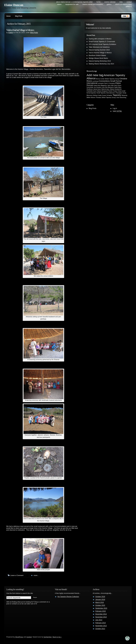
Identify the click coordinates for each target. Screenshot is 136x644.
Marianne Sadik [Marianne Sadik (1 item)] (113, 87)
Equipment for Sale (72, 4)
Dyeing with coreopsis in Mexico (100, 39)
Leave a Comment (17, 575)
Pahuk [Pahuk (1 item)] (120, 91)
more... (36, 575)
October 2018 (100, 597)
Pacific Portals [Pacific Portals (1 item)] (113, 91)
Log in (115, 108)
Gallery (109, 4)
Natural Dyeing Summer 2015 (99, 50)
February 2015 (101, 611)
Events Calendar (110, 2)
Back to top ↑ (57, 637)
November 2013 (101, 626)
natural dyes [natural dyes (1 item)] (97, 89)
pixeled (29, 637)
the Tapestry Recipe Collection (68, 597)
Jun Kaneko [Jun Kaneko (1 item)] (97, 87)
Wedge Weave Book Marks (98, 58)
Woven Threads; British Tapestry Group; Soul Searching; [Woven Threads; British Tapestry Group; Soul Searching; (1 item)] (109, 97)
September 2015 (101, 608)
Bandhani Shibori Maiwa (97, 55)
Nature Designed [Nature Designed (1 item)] (102, 91)
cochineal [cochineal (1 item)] (96, 81)
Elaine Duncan (14, 5)
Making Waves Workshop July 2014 (101, 64)
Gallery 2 (129, 6)
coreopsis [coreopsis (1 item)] (101, 83)
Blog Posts (19, 16)
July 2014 (99, 620)
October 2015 (100, 605)
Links (121, 2)
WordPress (19, 637)
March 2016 (100, 602)
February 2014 (101, 623)
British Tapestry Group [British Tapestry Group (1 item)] (112, 79)
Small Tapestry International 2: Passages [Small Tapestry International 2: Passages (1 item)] (109, 93)
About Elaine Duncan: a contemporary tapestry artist (74, 2)
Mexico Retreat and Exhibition (93, 4)
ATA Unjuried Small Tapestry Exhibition (102, 44)
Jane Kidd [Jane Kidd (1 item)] (110, 85)
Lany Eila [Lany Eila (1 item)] (105, 87)
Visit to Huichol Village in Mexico (20, 30)
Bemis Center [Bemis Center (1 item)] (100, 79)
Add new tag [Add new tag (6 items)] (95, 75)
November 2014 (101, 617)
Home (98, 2)
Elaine (11, 33)
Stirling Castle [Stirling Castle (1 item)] (97, 95)
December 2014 (101, 614)
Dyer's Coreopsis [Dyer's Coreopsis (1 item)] (110, 83)
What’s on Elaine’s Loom (124, 4)
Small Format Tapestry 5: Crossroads (102, 42)
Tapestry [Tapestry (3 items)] (117, 95)
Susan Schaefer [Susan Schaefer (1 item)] (107, 95)
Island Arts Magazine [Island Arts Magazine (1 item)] (100, 85)
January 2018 (100, 600)
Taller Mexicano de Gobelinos (99, 47)
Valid (117, 111)
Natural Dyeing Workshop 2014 (100, 61)
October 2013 (100, 629)
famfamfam (48, 637)
